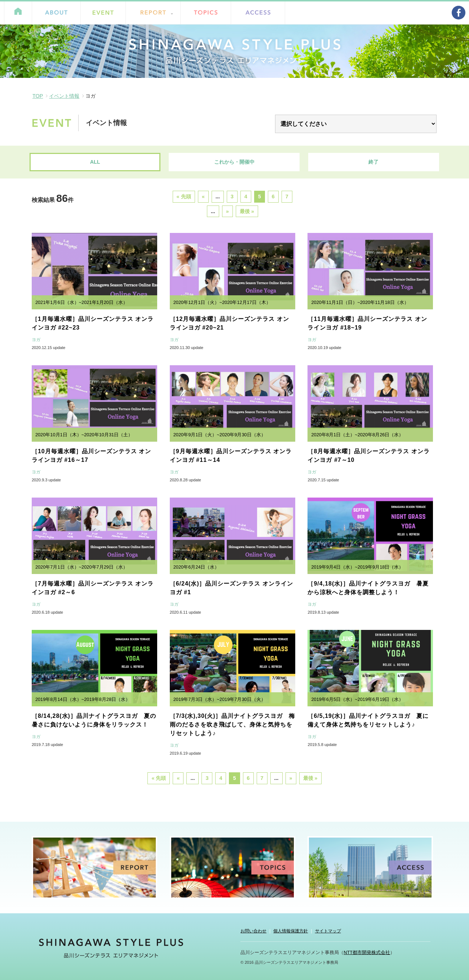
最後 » (247, 211)
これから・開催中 (234, 162)
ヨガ (36, 340)
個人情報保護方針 (291, 931)
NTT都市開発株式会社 (367, 952)
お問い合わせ (253, 931)
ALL (95, 162)
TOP (38, 96)
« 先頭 (184, 197)
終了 (373, 162)
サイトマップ (328, 931)
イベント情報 (64, 96)
